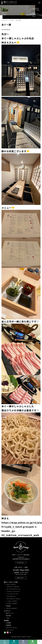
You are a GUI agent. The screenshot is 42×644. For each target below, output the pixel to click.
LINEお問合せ (32, 642)
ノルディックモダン (12, 601)
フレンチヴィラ (11, 596)
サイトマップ (10, 630)
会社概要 (9, 623)
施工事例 (9, 616)
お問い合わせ (21, 578)
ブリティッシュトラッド (13, 591)
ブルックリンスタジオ (13, 587)
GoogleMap (21, 562)
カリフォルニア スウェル (14, 599)
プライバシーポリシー (12, 628)
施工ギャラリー (10, 613)
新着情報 (9, 625)
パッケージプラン (11, 584)
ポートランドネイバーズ (13, 589)
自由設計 (9, 606)
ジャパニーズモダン (12, 604)
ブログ (8, 618)
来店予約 (23, 642)
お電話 (5, 642)
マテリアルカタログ (12, 608)
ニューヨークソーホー (13, 594)
